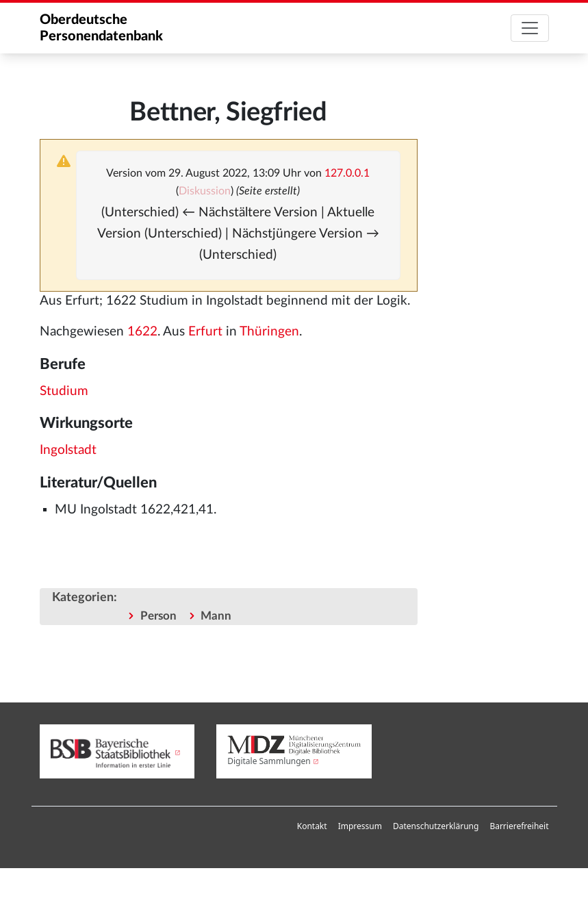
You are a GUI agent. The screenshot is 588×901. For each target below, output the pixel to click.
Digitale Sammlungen (269, 761)
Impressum (360, 826)
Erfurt (205, 332)
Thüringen (269, 332)
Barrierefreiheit (519, 826)
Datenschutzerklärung (436, 826)
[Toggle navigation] (530, 28)
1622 (142, 332)
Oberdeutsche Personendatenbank (101, 28)
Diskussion (205, 191)
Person (158, 616)
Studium (64, 391)
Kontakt (312, 826)
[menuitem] (312, 826)
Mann (216, 616)
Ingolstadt (68, 450)
